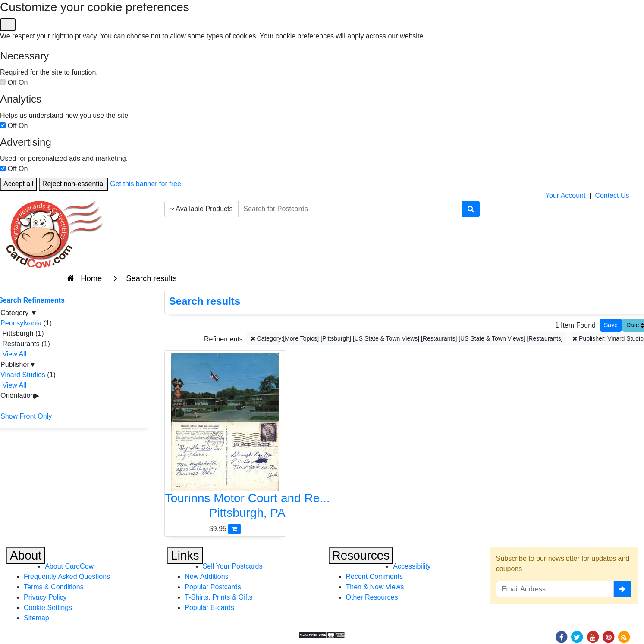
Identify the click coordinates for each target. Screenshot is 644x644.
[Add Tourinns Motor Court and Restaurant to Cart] (234, 529)
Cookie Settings (48, 608)
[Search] (471, 209)
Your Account (565, 195)
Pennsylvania (21, 323)
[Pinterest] (609, 636)
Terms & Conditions (54, 587)
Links (185, 555)
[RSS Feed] (624, 636)
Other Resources (372, 597)
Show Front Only (26, 416)
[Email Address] (555, 589)
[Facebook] (561, 636)
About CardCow (69, 566)
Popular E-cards (209, 608)
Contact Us (612, 195)
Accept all (18, 184)
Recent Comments (375, 577)
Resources (361, 555)
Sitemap (36, 618)
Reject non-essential (74, 184)
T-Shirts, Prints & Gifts (218, 597)
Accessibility (412, 566)
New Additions (206, 577)
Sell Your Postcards (233, 566)
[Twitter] (577, 636)
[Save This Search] (611, 325)
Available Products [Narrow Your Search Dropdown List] (201, 209)
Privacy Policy (45, 597)
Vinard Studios (23, 375)
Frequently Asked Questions (67, 577)
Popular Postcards (213, 587)
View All (14, 354)
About (26, 555)
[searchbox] (350, 209)
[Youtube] (593, 636)
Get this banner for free (146, 184)
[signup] (622, 589)
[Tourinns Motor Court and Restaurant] (225, 438)
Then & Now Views (375, 587)
